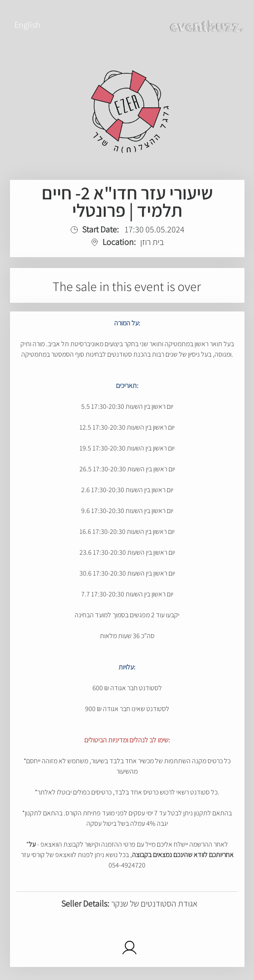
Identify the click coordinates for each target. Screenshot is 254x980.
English (27, 25)
